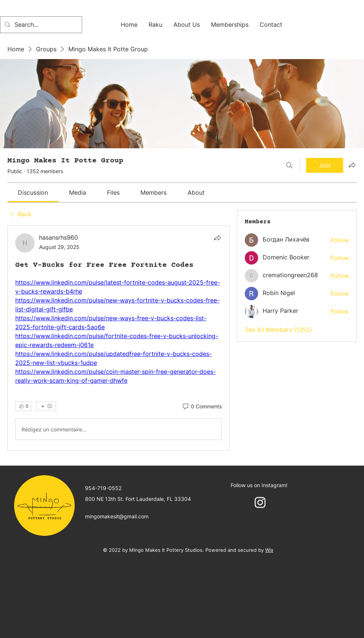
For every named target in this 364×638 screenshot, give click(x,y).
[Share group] (352, 165)
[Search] (289, 165)
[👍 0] (24, 406)
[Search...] (40, 25)
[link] (33, 192)
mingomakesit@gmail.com (117, 516)
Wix (269, 550)
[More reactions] (46, 406)
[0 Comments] (202, 407)
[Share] (217, 238)
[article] (118, 338)
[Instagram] (260, 502)
